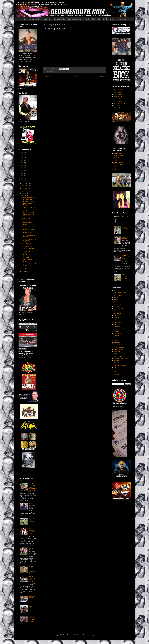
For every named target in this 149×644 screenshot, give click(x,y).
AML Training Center (120, 103)
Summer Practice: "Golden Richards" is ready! (32, 570)
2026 (22, 152)
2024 (22, 158)
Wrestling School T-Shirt (92, 19)
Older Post (102, 76)
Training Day (26, 257)
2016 (22, 178)
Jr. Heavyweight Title (120, 329)
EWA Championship (75, 19)
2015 (22, 181)
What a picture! (26, 244)
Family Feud (25, 227)
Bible (115, 300)
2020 (22, 168)
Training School (118, 99)
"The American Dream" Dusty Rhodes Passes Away (33, 532)
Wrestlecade (117, 94)
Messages (117, 342)
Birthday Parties (108, 19)
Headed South (118, 108)
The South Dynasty (32, 597)
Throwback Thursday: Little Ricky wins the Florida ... (28, 203)
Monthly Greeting (119, 162)
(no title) (31, 504)
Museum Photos (119, 349)
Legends (116, 160)
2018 (22, 173)
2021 (22, 165)
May (24, 274)
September (26, 191)
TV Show (53, 71)
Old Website (117, 106)
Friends (116, 324)
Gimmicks (117, 327)
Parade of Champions (120, 358)
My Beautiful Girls (27, 246)
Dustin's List (126, 217)
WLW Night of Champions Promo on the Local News (29, 197)
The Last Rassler (59, 19)
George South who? (28, 249)
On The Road (118, 165)
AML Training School (120, 293)
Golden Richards (31, 607)
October (25, 188)
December (25, 183)
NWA (115, 354)
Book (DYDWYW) (119, 97)
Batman (116, 297)
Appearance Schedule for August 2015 (29, 265)
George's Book (34, 19)
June (24, 271)
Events (116, 315)
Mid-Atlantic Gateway (120, 345)
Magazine (117, 338)
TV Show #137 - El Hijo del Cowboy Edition (33, 619)
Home (24, 19)
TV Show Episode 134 (28, 207)
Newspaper (117, 352)
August (24, 194)
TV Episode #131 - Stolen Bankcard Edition (27, 253)
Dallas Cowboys (119, 156)
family (116, 320)
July (23, 269)
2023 (22, 160)
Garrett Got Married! (32, 549)
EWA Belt (117, 318)
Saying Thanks (26, 218)
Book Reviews (26, 210)
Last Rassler (117, 333)
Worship (116, 374)
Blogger (93, 635)
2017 (22, 176)
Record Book (47, 19)
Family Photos (118, 158)
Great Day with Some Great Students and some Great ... (28, 214)
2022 (22, 163)
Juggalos (116, 331)
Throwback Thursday (120, 365)
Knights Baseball (125, 228)
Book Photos (118, 153)
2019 (22, 171)
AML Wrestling (118, 101)
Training (116, 169)
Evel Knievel (117, 313)
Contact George (121, 19)
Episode (116, 311)
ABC (115, 290)
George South (118, 90)
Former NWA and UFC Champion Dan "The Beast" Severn (29, 231)
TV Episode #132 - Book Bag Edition (29, 240)
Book (115, 302)
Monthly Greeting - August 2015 (27, 260)
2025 (22, 155)
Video (115, 372)
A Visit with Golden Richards (32, 520)
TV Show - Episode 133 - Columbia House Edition (29, 223)
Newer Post (47, 76)
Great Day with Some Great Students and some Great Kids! (32, 488)
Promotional (117, 361)
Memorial (117, 340)
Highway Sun (118, 92)
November (25, 186)
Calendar (117, 306)
